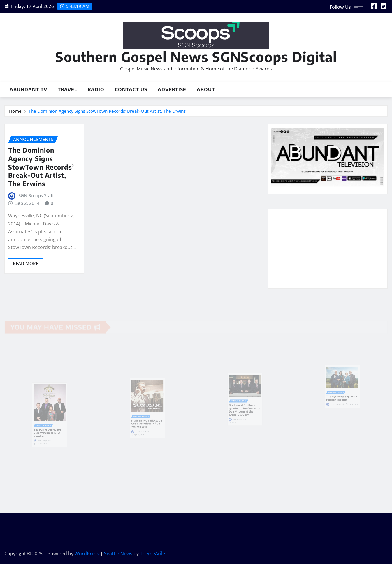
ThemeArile (152, 554)
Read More (26, 263)
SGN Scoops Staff (36, 195)
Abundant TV (28, 89)
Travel (67, 89)
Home (15, 111)
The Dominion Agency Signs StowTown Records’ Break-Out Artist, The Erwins (107, 111)
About (206, 89)
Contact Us (131, 89)
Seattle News (118, 554)
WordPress (87, 554)
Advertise (172, 89)
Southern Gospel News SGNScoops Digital (196, 57)
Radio (96, 89)
